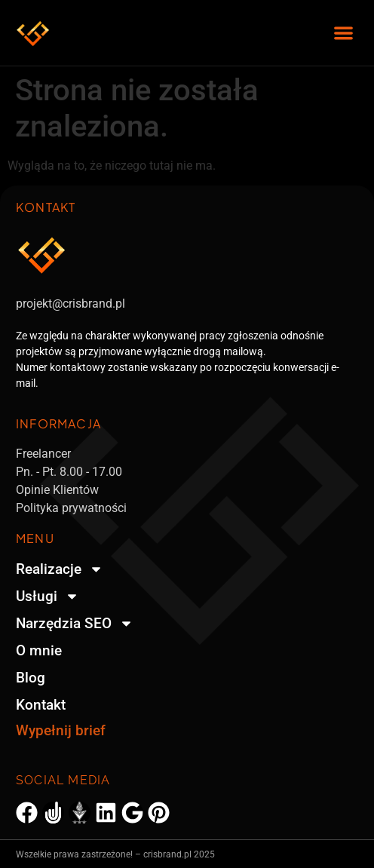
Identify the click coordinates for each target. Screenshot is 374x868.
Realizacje (60, 569)
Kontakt (41, 705)
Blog (31, 678)
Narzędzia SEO (75, 624)
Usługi (48, 597)
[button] (344, 33)
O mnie (39, 650)
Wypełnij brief (61, 730)
